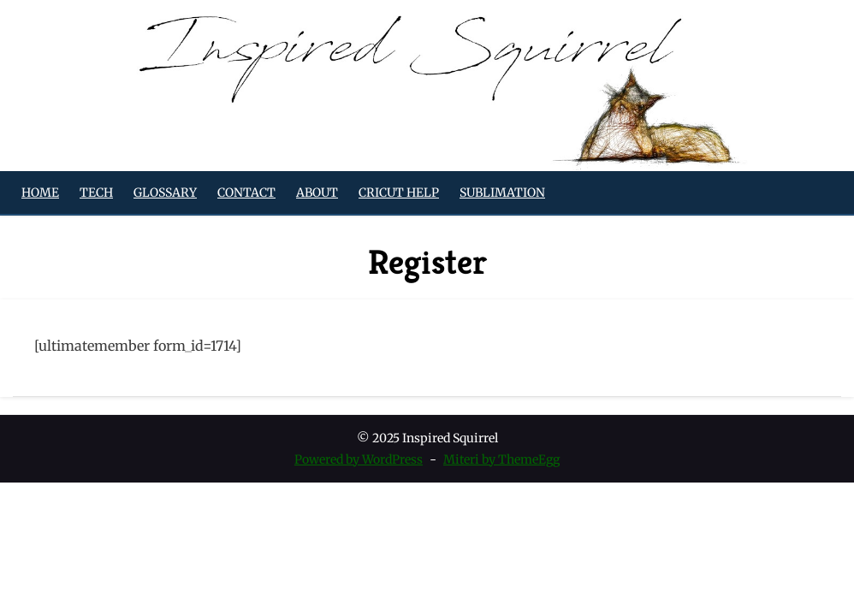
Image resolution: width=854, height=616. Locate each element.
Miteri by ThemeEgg (501, 459)
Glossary (165, 192)
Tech (96, 192)
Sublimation (502, 192)
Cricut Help (399, 192)
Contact (246, 192)
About (317, 192)
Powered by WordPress (359, 459)
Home (40, 192)
